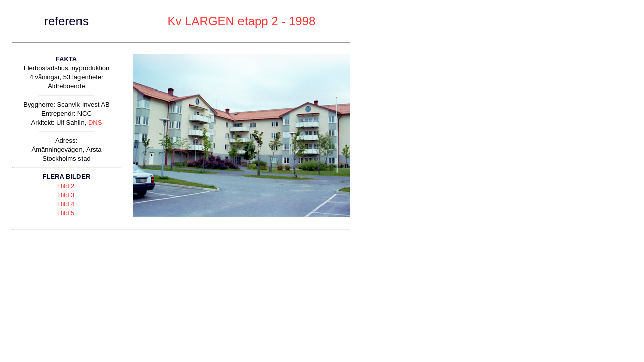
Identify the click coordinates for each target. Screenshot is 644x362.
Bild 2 (67, 186)
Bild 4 (67, 204)
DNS (95, 122)
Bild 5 (67, 213)
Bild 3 (67, 195)
